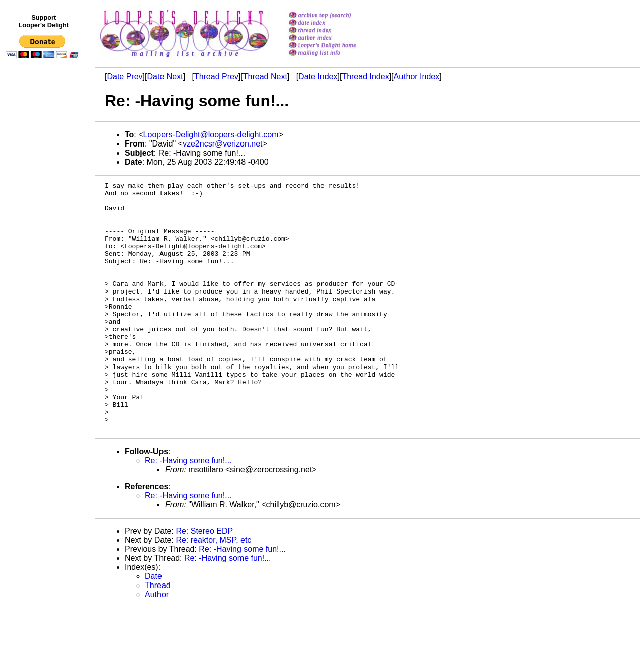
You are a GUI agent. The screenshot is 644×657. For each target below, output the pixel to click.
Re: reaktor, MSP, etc (213, 590)
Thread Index (365, 76)
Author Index (417, 76)
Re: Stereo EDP (204, 581)
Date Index (318, 76)
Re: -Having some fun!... (188, 510)
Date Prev (125, 76)
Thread (158, 635)
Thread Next (265, 76)
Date (153, 626)
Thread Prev (216, 76)
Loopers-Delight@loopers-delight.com (211, 135)
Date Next (165, 76)
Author (157, 644)
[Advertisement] (44, 270)
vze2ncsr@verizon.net (223, 144)
